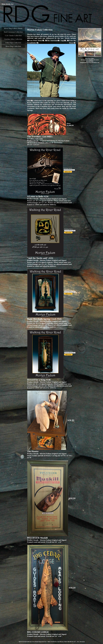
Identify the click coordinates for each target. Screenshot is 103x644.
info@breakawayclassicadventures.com (90, 62)
